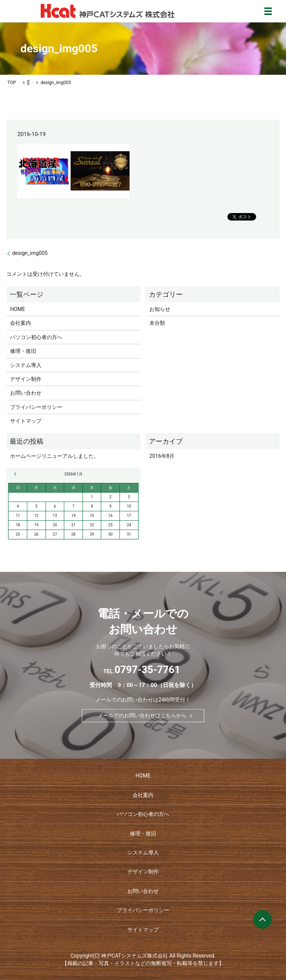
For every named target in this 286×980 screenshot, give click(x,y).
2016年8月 (162, 456)
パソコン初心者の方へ (36, 337)
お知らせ (160, 309)
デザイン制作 (26, 379)
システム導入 (26, 365)
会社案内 (21, 323)
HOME (18, 309)
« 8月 (16, 474)
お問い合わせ (26, 393)
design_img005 (30, 253)
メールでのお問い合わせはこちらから (142, 715)
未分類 (157, 323)
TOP (12, 83)
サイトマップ (26, 421)
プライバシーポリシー (36, 407)
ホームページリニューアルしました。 (55, 456)
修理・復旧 (23, 351)
